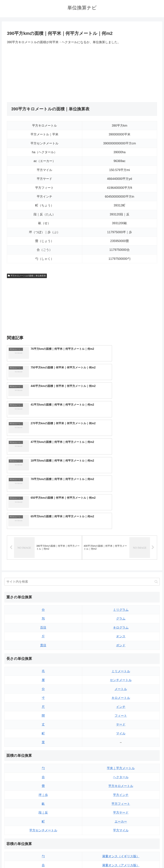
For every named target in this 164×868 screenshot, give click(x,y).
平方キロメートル (121, 695)
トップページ (68, 857)
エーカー (121, 730)
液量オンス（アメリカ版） (121, 774)
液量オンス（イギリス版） (121, 765)
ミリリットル (43, 810)
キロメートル (121, 607)
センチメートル (121, 589)
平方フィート (121, 713)
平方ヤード (121, 722)
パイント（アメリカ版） (121, 801)
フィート (121, 625)
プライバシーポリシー (91, 857)
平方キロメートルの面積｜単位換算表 (27, 276)
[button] (156, 490)
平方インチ (121, 704)
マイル (121, 642)
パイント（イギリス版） (121, 792)
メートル (121, 598)
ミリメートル (121, 580)
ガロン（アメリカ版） (121, 818)
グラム (121, 528)
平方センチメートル (43, 739)
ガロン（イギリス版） (121, 810)
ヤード (121, 633)
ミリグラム (121, 519)
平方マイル (121, 739)
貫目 (43, 554)
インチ (121, 616)
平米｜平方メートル (121, 677)
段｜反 (43, 722)
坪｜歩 (43, 704)
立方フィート (121, 783)
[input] (82, 491)
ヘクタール (121, 686)
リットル (43, 818)
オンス (121, 545)
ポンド (121, 554)
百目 (43, 536)
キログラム (121, 536)
